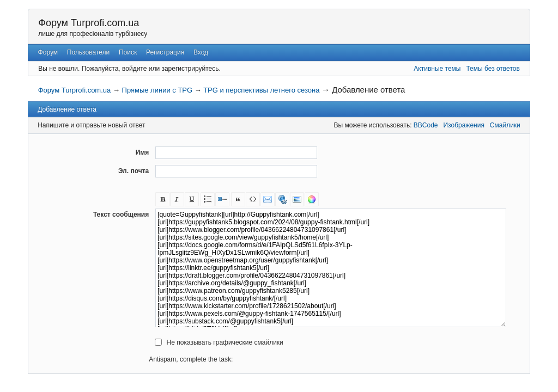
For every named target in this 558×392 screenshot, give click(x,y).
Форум (48, 52)
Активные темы (437, 69)
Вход (201, 52)
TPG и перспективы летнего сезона (261, 90)
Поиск (128, 52)
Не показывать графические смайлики (225, 342)
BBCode (426, 125)
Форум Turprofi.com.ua (89, 23)
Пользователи (88, 52)
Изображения (463, 125)
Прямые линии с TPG (157, 90)
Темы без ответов (493, 69)
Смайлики (505, 125)
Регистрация (165, 52)
